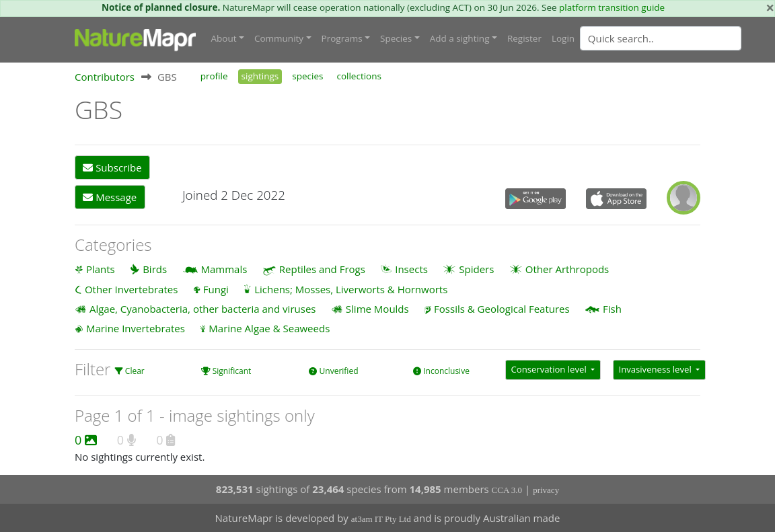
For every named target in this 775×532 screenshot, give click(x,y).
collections (359, 76)
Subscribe (112, 167)
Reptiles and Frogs (322, 269)
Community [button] (279, 38)
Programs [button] (342, 38)
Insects (411, 269)
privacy (546, 490)
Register (524, 38)
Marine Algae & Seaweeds (269, 328)
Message (110, 197)
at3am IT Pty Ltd (381, 519)
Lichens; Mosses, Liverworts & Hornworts (351, 289)
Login (563, 38)
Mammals (224, 269)
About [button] (224, 38)
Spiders (476, 269)
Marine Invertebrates (136, 328)
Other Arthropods (567, 269)
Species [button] (396, 38)
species (307, 76)
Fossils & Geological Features (502, 309)
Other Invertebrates (131, 289)
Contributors (105, 77)
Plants (101, 269)
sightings (260, 76)
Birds (155, 269)
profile (214, 76)
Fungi (216, 289)
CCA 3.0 (507, 490)
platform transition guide (612, 7)
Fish (612, 309)
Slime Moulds (377, 309)
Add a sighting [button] (460, 38)
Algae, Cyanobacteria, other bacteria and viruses (203, 309)
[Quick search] (661, 38)
